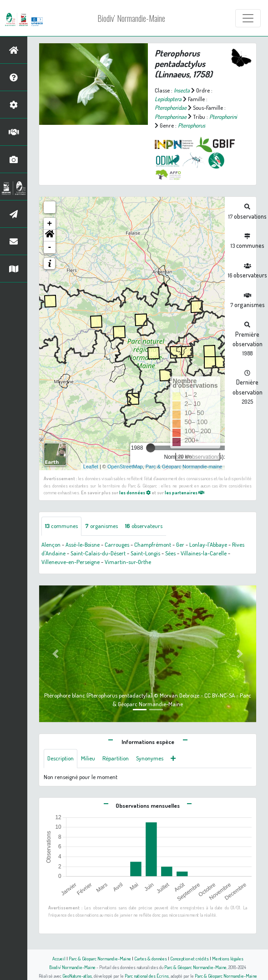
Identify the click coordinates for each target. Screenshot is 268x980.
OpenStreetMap (125, 467)
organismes (101, 526)
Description (61, 758)
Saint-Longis (145, 553)
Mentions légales (228, 958)
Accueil (59, 958)
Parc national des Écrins (147, 976)
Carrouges (117, 544)
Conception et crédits (190, 958)
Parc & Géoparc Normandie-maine (184, 467)
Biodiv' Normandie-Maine (131, 18)
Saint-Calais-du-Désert (98, 553)
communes (61, 526)
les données (135, 492)
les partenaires (185, 492)
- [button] (50, 247)
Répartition (116, 758)
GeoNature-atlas (77, 976)
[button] (50, 236)
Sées (170, 553)
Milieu (88, 758)
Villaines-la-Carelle (204, 553)
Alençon (51, 544)
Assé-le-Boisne (83, 544)
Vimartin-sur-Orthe (128, 562)
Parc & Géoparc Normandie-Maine (100, 958)
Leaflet (91, 467)
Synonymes (150, 758)
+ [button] (50, 224)
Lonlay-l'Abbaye (208, 544)
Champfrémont (153, 544)
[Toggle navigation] (248, 18)
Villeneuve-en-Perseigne (71, 562)
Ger (180, 544)
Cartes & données (151, 958)
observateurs (144, 526)
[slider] (151, 448)
